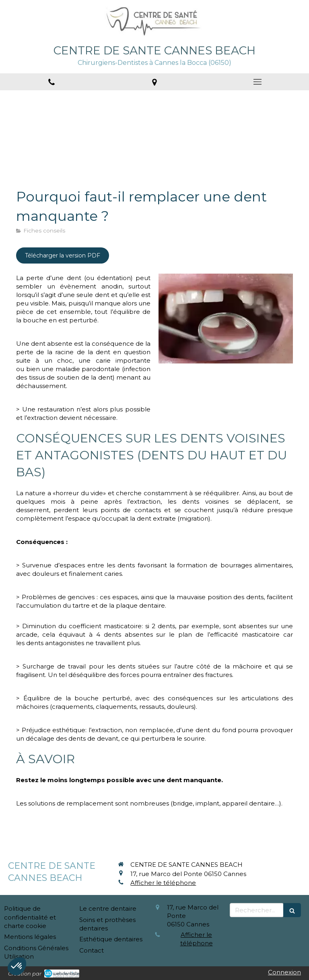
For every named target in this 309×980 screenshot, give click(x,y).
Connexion (284, 972)
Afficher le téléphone (163, 883)
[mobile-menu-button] (257, 82)
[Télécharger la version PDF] (63, 255)
